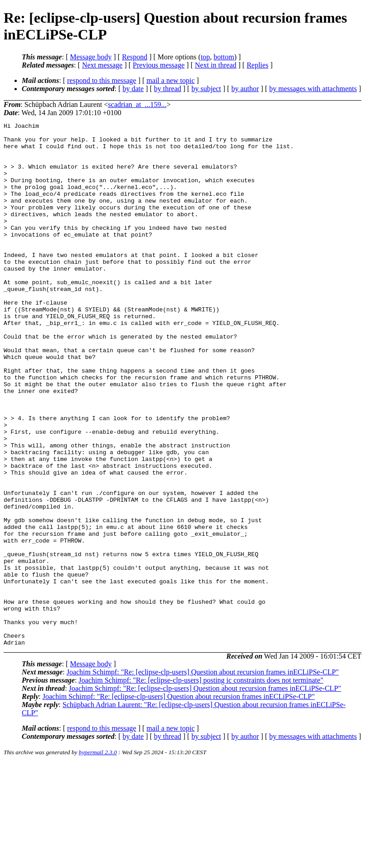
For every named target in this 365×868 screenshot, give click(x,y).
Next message (102, 65)
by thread (168, 89)
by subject (206, 89)
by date (133, 89)
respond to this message (102, 80)
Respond (135, 57)
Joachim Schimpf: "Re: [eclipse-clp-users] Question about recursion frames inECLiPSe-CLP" (203, 777)
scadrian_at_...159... (137, 104)
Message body (91, 57)
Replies (258, 65)
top (205, 57)
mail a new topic (170, 80)
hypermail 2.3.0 (98, 857)
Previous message (159, 65)
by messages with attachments (313, 89)
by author (245, 89)
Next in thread (216, 65)
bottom (224, 57)
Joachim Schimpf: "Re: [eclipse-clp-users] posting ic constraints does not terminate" (201, 785)
